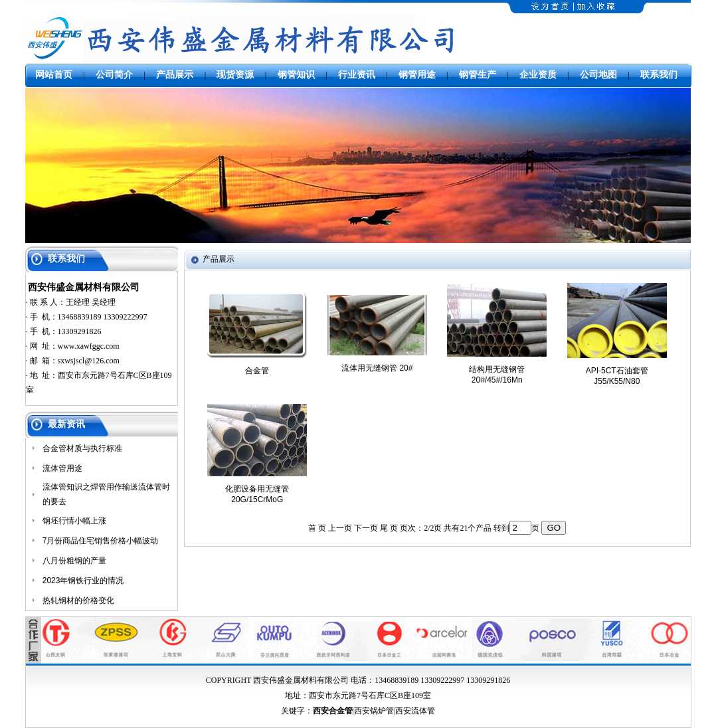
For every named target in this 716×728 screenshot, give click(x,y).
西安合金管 (333, 711)
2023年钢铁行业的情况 (83, 581)
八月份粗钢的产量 (74, 561)
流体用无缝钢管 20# (377, 368)
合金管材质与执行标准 (82, 448)
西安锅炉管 (374, 711)
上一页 (340, 528)
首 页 (317, 528)
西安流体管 (415, 711)
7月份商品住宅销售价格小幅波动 (101, 541)
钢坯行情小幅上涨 (74, 521)
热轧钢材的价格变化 (78, 600)
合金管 (257, 371)
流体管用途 (62, 468)
